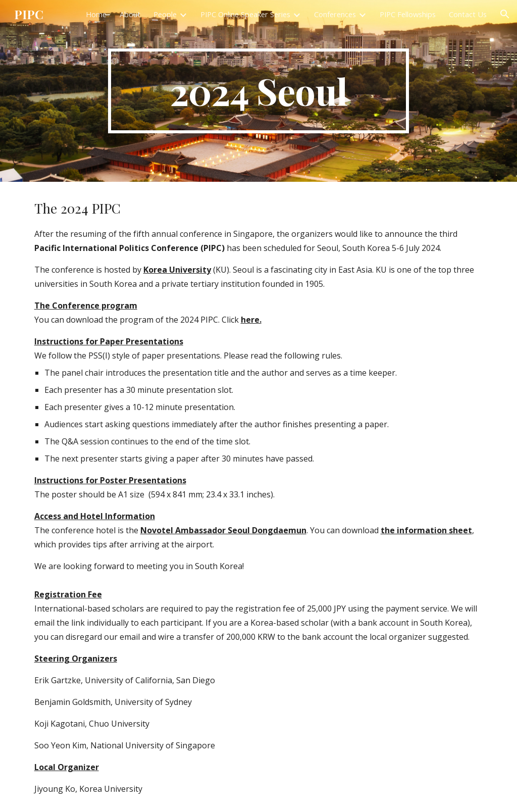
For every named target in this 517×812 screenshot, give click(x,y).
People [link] (165, 14)
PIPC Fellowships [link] (408, 14)
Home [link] (96, 14)
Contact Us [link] (468, 14)
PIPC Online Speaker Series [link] (245, 14)
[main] (258, 91)
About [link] (130, 14)
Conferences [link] (335, 14)
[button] (505, 14)
